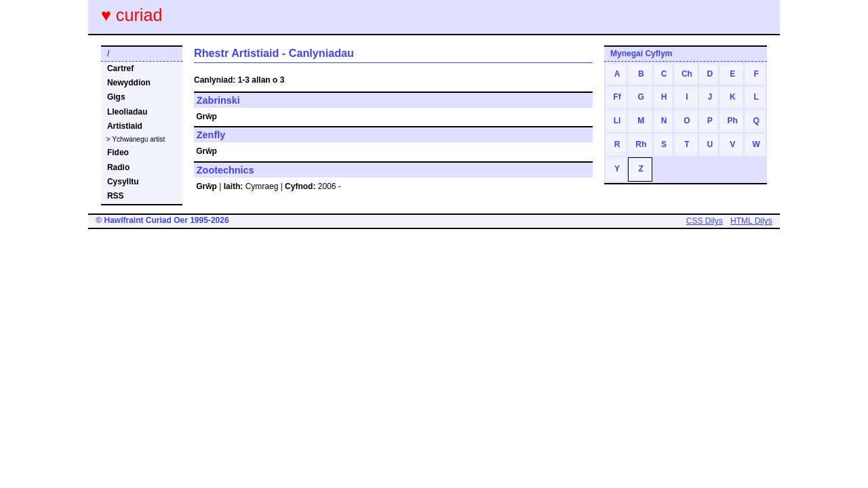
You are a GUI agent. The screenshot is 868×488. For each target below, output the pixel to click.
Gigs (116, 97)
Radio (118, 167)
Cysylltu (123, 182)
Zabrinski (218, 100)
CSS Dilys (705, 221)
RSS (116, 196)
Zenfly (211, 135)
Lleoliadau (127, 112)
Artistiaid (125, 126)
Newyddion (129, 83)
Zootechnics (225, 170)
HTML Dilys (751, 221)
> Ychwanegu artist (136, 139)
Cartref (120, 68)
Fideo (118, 152)
